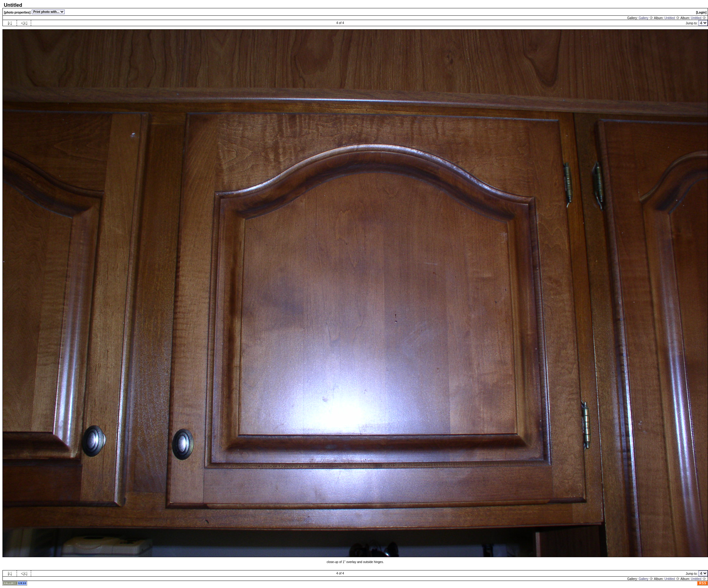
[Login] (701, 12)
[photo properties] (17, 12)
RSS (703, 583)
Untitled (672, 18)
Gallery (646, 18)
